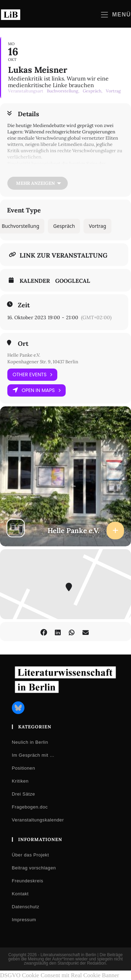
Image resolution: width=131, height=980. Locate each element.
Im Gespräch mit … (33, 755)
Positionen (24, 768)
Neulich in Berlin (30, 742)
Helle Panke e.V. (24, 355)
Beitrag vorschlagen (34, 868)
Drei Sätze (24, 794)
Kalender (35, 281)
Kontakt (20, 894)
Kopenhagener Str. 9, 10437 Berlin (43, 362)
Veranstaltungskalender (38, 820)
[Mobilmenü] (116, 15)
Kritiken (20, 781)
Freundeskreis (28, 881)
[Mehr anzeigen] (38, 183)
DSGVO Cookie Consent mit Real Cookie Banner (60, 975)
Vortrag (97, 226)
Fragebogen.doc (30, 807)
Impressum (24, 920)
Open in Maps (37, 390)
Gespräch (64, 226)
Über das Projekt (30, 855)
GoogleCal (73, 281)
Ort (23, 344)
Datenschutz (26, 907)
